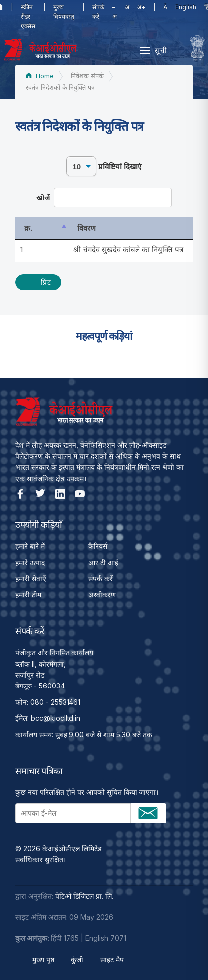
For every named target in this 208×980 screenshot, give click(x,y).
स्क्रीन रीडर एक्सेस (28, 17)
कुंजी (77, 959)
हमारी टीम (28, 595)
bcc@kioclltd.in (56, 718)
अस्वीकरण (102, 595)
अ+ (141, 7)
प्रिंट (46, 282)
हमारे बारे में (30, 546)
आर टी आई (103, 562)
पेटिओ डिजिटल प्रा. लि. (84, 896)
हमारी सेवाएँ (31, 578)
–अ (114, 12)
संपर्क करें (98, 12)
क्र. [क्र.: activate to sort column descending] (28, 228)
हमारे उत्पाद (30, 562)
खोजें (104, 197)
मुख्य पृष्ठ (43, 959)
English (186, 7)
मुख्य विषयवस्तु (64, 12)
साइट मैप (112, 959)
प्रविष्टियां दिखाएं (104, 166)
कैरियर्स (98, 546)
